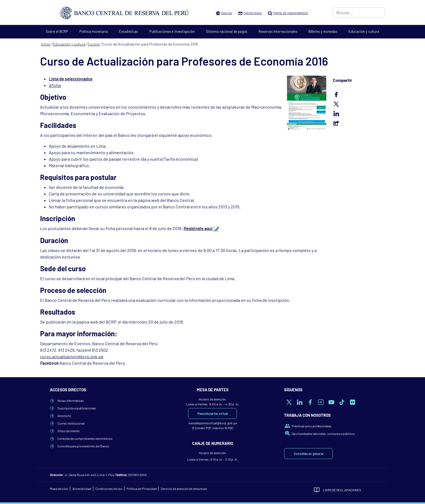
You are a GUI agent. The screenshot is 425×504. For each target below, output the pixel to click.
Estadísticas (128, 31)
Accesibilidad (82, 489)
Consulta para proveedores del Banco (83, 446)
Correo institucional (71, 423)
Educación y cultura (364, 31)
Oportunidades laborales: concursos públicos (323, 434)
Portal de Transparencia (291, 13)
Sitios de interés (69, 431)
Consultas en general (309, 454)
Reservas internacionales (278, 31)
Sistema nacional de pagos (227, 31)
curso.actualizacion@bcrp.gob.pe (72, 356)
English (227, 13)
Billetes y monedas (323, 31)
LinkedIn (359, 114)
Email (359, 123)
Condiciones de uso (109, 489)
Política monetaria (94, 31)
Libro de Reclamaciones (342, 490)
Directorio (64, 416)
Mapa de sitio (59, 489)
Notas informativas (71, 400)
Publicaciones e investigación (172, 31)
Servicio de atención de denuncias (184, 489)
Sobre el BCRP (57, 31)
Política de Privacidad (142, 489)
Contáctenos (253, 13)
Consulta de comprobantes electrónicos (85, 438)
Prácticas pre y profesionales (312, 426)
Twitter (359, 104)
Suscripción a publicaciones (77, 408)
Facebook (359, 95)
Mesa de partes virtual (213, 413)
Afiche (55, 85)
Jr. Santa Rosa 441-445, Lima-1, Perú (89, 475)
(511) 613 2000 (138, 475)
